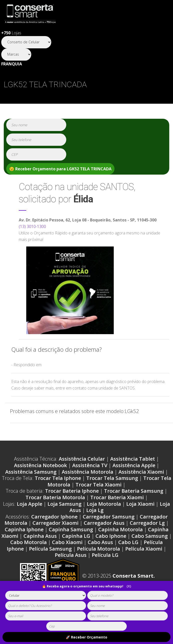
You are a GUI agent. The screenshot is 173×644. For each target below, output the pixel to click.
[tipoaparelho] (46, 595)
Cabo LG (128, 542)
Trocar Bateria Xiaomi (117, 497)
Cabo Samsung (150, 536)
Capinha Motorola (120, 529)
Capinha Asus (40, 536)
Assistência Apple (134, 465)
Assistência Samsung (31, 472)
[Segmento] (26, 42)
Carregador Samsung (109, 517)
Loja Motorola (104, 504)
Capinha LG (76, 536)
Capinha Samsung (71, 529)
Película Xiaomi (144, 549)
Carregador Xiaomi (55, 523)
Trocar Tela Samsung (112, 478)
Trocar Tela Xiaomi (98, 485)
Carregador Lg (147, 523)
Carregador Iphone (54, 517)
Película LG (105, 555)
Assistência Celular (82, 459)
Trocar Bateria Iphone (72, 491)
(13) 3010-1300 (32, 226)
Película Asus (71, 555)
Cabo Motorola (28, 542)
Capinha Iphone (24, 529)
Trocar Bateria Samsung (134, 491)
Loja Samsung (64, 504)
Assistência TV (90, 465)
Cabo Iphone (111, 536)
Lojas (11, 33)
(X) (129, 586)
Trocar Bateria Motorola (55, 497)
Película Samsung (50, 549)
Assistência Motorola (87, 472)
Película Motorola (98, 549)
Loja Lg (95, 510)
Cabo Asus (100, 542)
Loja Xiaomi (140, 504)
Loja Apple (29, 504)
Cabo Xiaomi (67, 542)
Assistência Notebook (40, 465)
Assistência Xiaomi (141, 472)
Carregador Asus (104, 523)
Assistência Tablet (133, 459)
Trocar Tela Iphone (58, 478)
